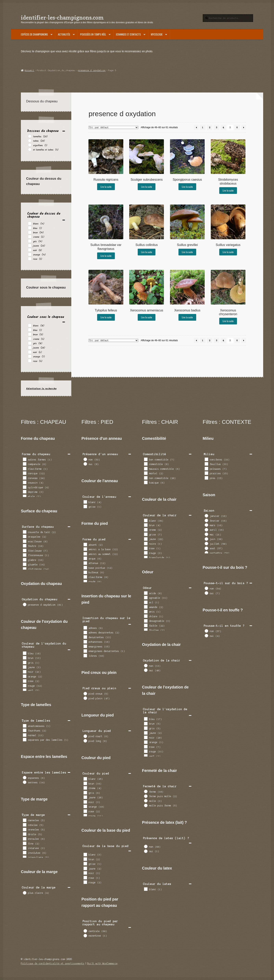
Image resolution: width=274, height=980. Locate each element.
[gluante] (24, 564)
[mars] (206, 525)
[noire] (146, 543)
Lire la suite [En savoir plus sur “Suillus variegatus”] (228, 252)
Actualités (64, 34)
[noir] (30, 250)
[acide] (146, 593)
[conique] (24, 473)
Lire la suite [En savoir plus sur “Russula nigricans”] (106, 187)
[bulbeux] (85, 572)
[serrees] (24, 782)
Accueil (29, 70)
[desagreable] (146, 621)
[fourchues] (24, 730)
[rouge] (24, 685)
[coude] (85, 581)
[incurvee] (24, 848)
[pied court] (85, 736)
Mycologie (157, 34)
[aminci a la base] (85, 549)
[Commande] (113, 127)
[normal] (24, 735)
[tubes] (30, 140)
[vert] (24, 690)
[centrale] (85, 931)
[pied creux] (85, 693)
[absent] (85, 544)
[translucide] (146, 557)
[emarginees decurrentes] (85, 651)
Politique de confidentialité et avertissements (53, 964)
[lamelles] (30, 136)
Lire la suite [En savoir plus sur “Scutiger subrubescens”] (147, 187)
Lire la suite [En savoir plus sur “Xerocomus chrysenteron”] (228, 321)
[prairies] (206, 473)
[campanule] (24, 464)
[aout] (206, 548)
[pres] (206, 478)
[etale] (24, 496)
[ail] (146, 602)
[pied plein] (85, 698)
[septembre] (206, 553)
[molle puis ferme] (146, 805)
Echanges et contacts (128, 34)
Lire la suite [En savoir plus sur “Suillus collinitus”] (147, 252)
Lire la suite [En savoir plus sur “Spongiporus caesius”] (187, 187)
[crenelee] (24, 829)
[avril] (206, 530)
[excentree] (85, 935)
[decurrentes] (85, 637)
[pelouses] (206, 468)
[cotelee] (24, 825)
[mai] (206, 534)
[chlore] (146, 616)
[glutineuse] (24, 569)
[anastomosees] (24, 726)
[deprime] (24, 491)
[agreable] (146, 597)
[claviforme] (24, 468)
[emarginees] (85, 646)
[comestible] (146, 464)
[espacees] (24, 777)
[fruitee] (146, 630)
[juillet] (206, 543)
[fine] (24, 843)
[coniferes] (206, 459)
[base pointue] (85, 567)
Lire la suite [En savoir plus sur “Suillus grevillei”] (187, 252)
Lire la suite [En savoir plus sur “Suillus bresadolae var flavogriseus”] (106, 256)
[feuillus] (206, 464)
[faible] (146, 625)
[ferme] (146, 791)
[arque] (85, 558)
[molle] (146, 801)
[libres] (85, 655)
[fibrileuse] (24, 550)
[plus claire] (24, 893)
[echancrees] (85, 642)
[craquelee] (24, 536)
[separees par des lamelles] (24, 739)
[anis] (146, 611)
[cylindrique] (24, 487)
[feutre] (24, 546)
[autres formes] (24, 459)
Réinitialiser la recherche (41, 389)
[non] (85, 459)
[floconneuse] (24, 555)
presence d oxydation (92, 70)
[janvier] (206, 516)
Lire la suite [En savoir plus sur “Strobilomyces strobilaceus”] (228, 190)
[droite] (24, 834)
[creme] (30, 236)
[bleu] (30, 228)
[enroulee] (24, 839)
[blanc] (30, 223)
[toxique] (146, 482)
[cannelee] (24, 820)
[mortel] (146, 473)
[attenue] (85, 563)
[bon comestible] (146, 459)
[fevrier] (206, 520)
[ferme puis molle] (146, 796)
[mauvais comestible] (146, 468)
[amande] (146, 607)
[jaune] (30, 245)
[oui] (85, 464)
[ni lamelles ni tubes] (30, 149)
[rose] (30, 259)
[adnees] (85, 628)
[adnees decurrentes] (85, 632)
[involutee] (24, 852)
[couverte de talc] (24, 532)
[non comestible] (146, 478)
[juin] (206, 539)
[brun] (30, 232)
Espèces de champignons (34, 34)
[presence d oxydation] (24, 604)
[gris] (30, 241)
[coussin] (24, 482)
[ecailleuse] (24, 541)
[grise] (85, 506)
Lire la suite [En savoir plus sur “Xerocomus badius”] (187, 317)
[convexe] (24, 478)
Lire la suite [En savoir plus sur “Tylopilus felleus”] (106, 317)
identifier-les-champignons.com (62, 17)
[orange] (30, 254)
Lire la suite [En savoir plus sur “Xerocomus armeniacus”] (147, 317)
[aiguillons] (30, 145)
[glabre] (24, 560)
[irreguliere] (24, 857)
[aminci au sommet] (85, 554)
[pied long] (85, 741)
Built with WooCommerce (102, 964)
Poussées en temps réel (93, 34)
